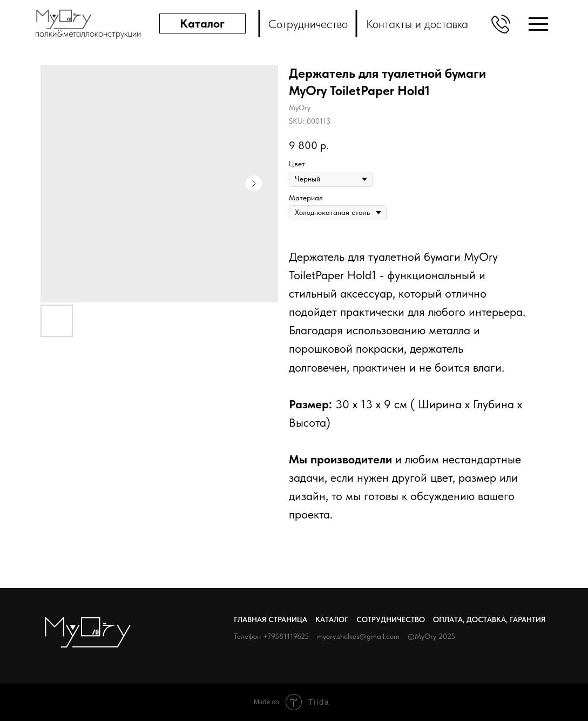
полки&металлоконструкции (88, 33)
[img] (538, 24)
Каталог (332, 619)
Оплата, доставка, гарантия (489, 619)
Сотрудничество (391, 619)
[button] (501, 24)
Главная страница (271, 619)
